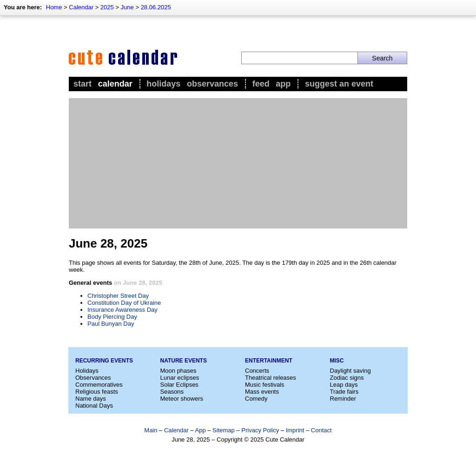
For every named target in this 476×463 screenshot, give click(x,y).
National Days (94, 406)
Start (83, 84)
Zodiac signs (347, 378)
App (283, 84)
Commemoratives (99, 385)
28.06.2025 (156, 7)
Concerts (257, 371)
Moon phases (178, 371)
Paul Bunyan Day (111, 324)
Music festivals (265, 385)
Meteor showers (182, 399)
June (127, 7)
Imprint (295, 430)
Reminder (343, 399)
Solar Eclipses (179, 385)
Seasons (172, 392)
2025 (107, 7)
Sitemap (224, 430)
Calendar (81, 7)
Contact (321, 430)
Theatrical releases (271, 378)
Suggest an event (339, 84)
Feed (261, 84)
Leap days (344, 385)
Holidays (163, 84)
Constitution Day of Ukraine (124, 303)
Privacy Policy (260, 430)
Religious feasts (97, 392)
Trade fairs (344, 392)
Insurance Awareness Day (122, 310)
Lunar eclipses (180, 378)
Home (54, 7)
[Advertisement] (238, 163)
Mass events (262, 392)
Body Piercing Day (112, 317)
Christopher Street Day (118, 296)
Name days (91, 399)
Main (151, 430)
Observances (212, 84)
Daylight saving (350, 371)
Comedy (256, 399)
